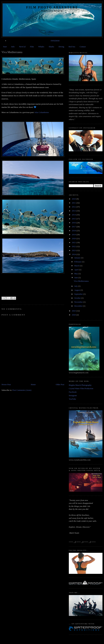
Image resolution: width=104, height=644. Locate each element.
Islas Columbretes (42, 112)
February (78, 262)
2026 (74, 315)
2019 (74, 235)
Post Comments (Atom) (22, 390)
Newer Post (6, 384)
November (79, 302)
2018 (74, 231)
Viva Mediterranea (81, 281)
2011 (74, 203)
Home (33, 384)
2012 (74, 207)
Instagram (73, 395)
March (77, 266)
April (77, 270)
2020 (74, 238)
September (79, 294)
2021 (74, 242)
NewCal (22, 47)
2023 (74, 250)
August (77, 290)
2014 (74, 215)
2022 (74, 246)
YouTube (72, 399)
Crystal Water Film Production (81, 388)
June (76, 278)
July (76, 286)
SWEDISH (55, 41)
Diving (61, 47)
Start (5, 47)
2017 (74, 227)
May (76, 274)
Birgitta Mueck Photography (80, 385)
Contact (83, 47)
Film (32, 47)
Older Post (60, 384)
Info (13, 47)
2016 (74, 223)
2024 (74, 254)
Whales (41, 47)
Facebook (73, 392)
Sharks (51, 47)
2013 (74, 211)
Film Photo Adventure (52, 7)
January (78, 258)
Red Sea (72, 47)
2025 (74, 311)
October (78, 298)
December (79, 306)
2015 (74, 219)
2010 (74, 199)
